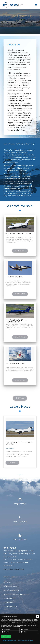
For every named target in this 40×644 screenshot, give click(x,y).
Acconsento (6, 636)
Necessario (6, 629)
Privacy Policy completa (25, 640)
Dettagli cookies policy (9, 640)
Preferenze (24, 629)
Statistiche (6, 632)
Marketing (24, 632)
